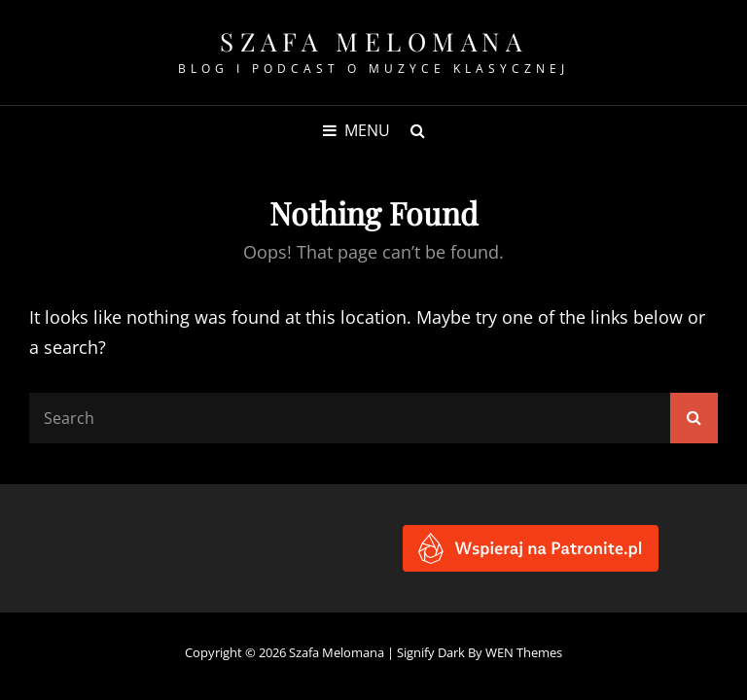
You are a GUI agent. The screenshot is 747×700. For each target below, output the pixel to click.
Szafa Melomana (373, 41)
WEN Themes (524, 652)
